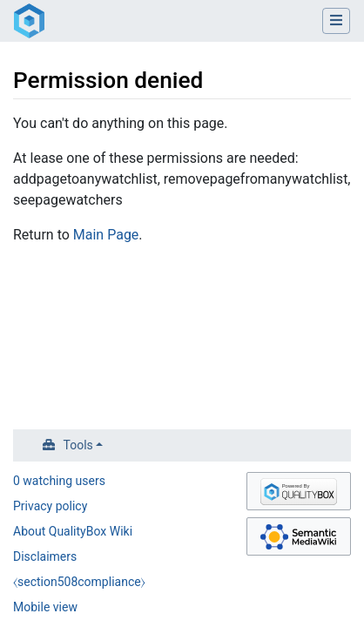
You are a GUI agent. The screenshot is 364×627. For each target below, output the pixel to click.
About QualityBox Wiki (73, 531)
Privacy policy (50, 506)
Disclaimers (45, 556)
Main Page (106, 235)
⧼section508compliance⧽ (79, 582)
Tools (78, 445)
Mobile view (45, 607)
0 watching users (59, 481)
